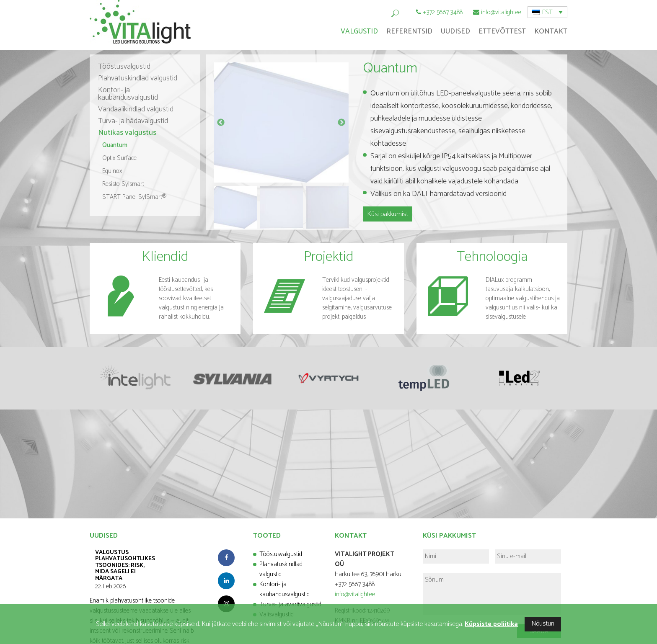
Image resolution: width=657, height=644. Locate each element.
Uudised (455, 31)
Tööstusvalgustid (124, 67)
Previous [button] (221, 123)
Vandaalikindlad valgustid (136, 109)
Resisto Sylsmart (123, 184)
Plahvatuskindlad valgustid (138, 78)
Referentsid (409, 31)
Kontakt (551, 31)
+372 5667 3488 (443, 12)
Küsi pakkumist (388, 214)
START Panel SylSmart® (135, 197)
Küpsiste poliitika (491, 624)
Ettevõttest (502, 31)
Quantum (115, 145)
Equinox (112, 171)
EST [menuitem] (547, 12)
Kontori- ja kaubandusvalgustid (128, 94)
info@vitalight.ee (501, 12)
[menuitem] (547, 12)
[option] (281, 122)
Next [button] (342, 123)
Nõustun (543, 624)
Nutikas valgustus (127, 133)
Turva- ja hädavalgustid (133, 121)
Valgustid (359, 31)
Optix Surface (119, 158)
